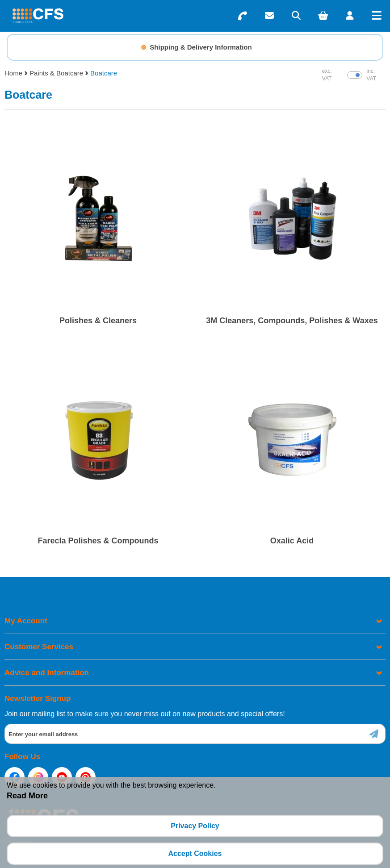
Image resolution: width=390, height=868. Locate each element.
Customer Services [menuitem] (39, 647)
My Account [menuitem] (26, 621)
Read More (27, 796)
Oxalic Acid (292, 541)
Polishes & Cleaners (98, 321)
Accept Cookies (195, 853)
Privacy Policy (195, 826)
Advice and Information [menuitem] (47, 673)
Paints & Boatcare (56, 73)
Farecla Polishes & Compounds (98, 541)
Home (13, 73)
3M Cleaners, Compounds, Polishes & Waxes (292, 321)
